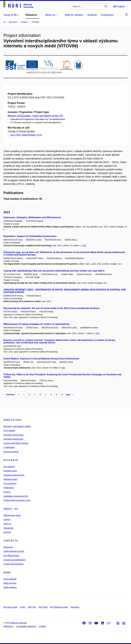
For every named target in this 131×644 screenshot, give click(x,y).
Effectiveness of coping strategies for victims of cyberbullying (36, 324)
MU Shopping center (59, 607)
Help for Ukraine (74, 15)
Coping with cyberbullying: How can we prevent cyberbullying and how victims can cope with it (54, 271)
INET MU (32, 607)
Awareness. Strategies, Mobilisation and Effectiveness (32, 217)
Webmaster (8, 626)
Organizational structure (14, 551)
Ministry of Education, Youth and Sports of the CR (35, 116)
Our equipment (10, 483)
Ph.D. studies (9, 431)
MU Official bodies (11, 556)
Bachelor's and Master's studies (17, 426)
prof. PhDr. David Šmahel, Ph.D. (26, 135)
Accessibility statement (26, 626)
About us (11, 509)
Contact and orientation (14, 564)
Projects (7, 492)
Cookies (43, 626)
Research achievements (14, 475)
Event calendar (10, 579)
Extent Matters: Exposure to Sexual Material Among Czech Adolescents (41, 359)
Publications (9, 488)
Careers (7, 520)
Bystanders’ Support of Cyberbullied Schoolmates (30, 236)
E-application (9, 447)
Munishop (75, 607)
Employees (107, 15)
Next (70, 395)
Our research (9, 467)
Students (92, 15)
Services (7, 532)
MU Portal (43, 607)
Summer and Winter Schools (16, 443)
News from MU (10, 583)
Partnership (8, 528)
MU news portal (10, 607)
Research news (10, 471)
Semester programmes (13, 439)
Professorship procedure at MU (17, 500)
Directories (8, 547)
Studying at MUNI (11, 452)
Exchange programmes (14, 435)
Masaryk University (19, 623)
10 (62, 395)
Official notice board (12, 515)
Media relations (10, 587)
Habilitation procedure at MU (16, 496)
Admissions (13, 420)
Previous (9, 395)
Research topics (10, 479)
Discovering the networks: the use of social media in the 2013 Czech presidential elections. (52, 308)
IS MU (22, 607)
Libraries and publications (15, 560)
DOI (84, 245)
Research (11, 460)
